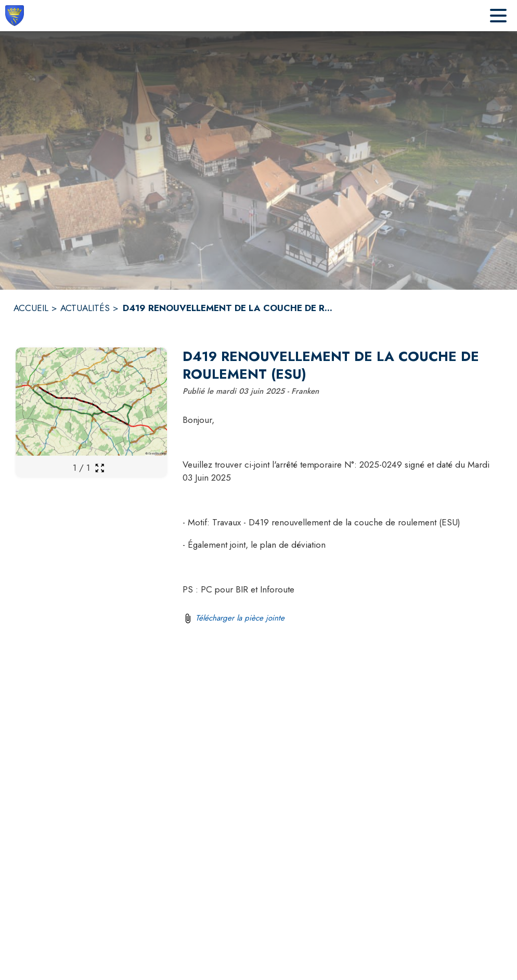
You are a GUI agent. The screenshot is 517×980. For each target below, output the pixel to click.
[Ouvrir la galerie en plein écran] (100, 468)
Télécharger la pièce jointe (240, 618)
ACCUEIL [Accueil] (31, 308)
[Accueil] (15, 16)
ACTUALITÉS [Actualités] (85, 308)
